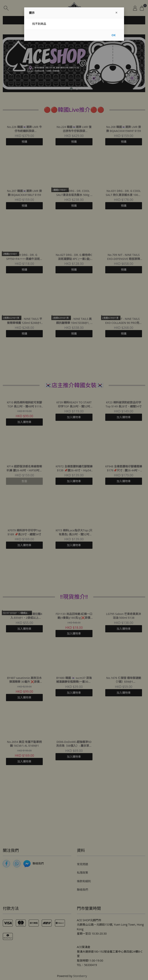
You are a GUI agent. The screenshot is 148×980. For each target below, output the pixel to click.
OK (113, 35)
